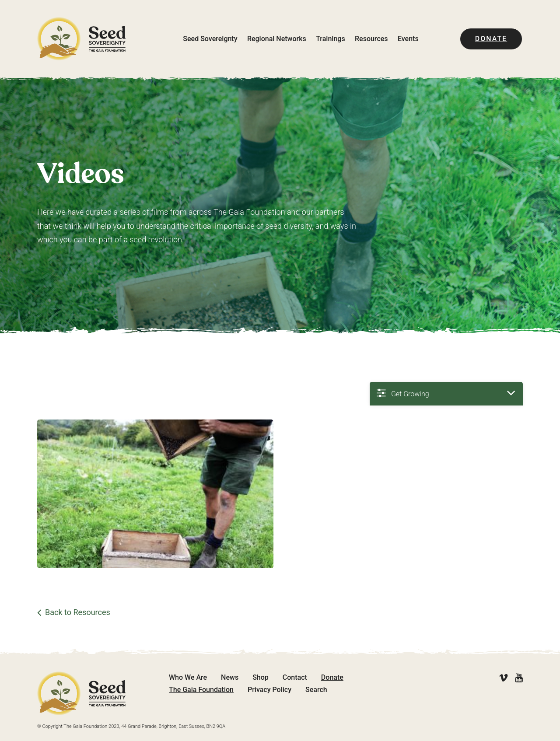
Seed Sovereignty (210, 39)
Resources (371, 39)
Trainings (330, 39)
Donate (491, 39)
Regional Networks (277, 39)
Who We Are (188, 677)
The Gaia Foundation (201, 690)
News (230, 677)
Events (408, 39)
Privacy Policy (269, 690)
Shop (261, 677)
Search (316, 690)
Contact (295, 677)
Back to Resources (78, 612)
